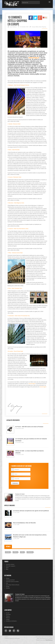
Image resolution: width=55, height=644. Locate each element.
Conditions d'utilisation (11, 621)
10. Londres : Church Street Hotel (15, 351)
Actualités (8, 614)
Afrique (8, 578)
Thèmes (8, 547)
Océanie (8, 588)
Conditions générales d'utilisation (12, 638)
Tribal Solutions (49, 640)
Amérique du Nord (10, 580)
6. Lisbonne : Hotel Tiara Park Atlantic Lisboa (18, 229)
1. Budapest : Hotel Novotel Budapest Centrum (18, 85)
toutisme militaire (10, 564)
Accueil (8, 613)
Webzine (8, 618)
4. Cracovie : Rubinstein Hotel (14, 177)
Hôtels (37, 27)
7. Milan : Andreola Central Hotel (15, 253)
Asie (7, 583)
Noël (40, 27)
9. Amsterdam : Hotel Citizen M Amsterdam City (19, 316)
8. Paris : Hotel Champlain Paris (15, 288)
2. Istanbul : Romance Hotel (14, 124)
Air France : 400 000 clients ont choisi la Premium (29, 427)
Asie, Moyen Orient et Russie (13, 585)
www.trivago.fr (34, 58)
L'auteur (8, 619)
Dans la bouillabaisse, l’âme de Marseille (24, 523)
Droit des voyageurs (11, 566)
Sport (7, 568)
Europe (33, 27)
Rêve (7, 569)
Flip (45, 18)
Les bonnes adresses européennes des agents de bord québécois (31, 511)
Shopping (44, 27)
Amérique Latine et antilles (12, 582)
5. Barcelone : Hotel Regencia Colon (16, 203)
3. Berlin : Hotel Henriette (14, 150)
